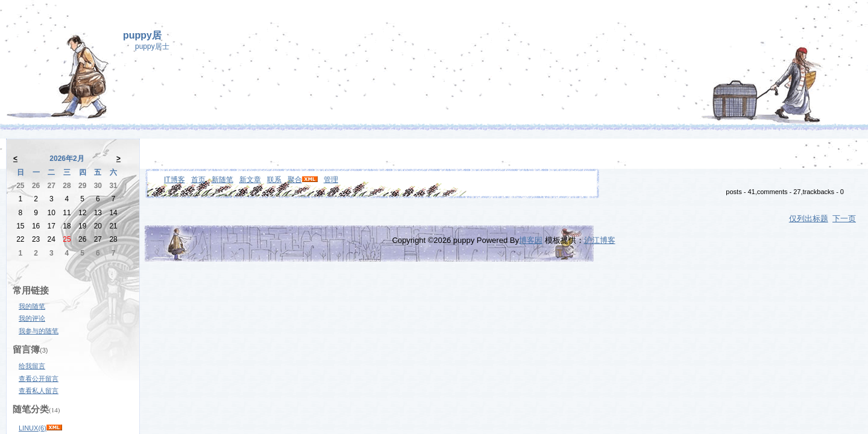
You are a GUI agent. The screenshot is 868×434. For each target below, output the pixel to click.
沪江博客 (600, 240)
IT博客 (175, 180)
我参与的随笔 (39, 331)
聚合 (295, 180)
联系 (274, 180)
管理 (331, 180)
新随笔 (222, 180)
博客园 (531, 240)
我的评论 (32, 318)
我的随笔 (32, 306)
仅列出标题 (809, 219)
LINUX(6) (33, 428)
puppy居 (142, 35)
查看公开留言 (39, 379)
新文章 (250, 180)
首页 (198, 180)
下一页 (844, 219)
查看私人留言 (39, 391)
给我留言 (32, 366)
